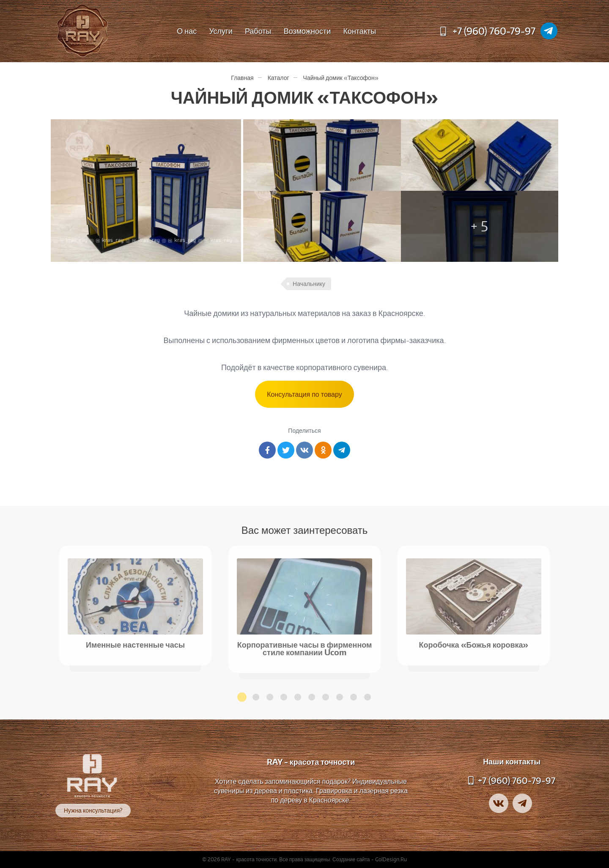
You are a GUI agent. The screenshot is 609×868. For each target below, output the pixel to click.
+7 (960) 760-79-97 (494, 31)
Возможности (307, 31)
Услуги (221, 31)
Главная (242, 78)
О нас (187, 31)
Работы (258, 31)
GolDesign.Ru (391, 859)
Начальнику (309, 284)
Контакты (359, 31)
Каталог (278, 78)
